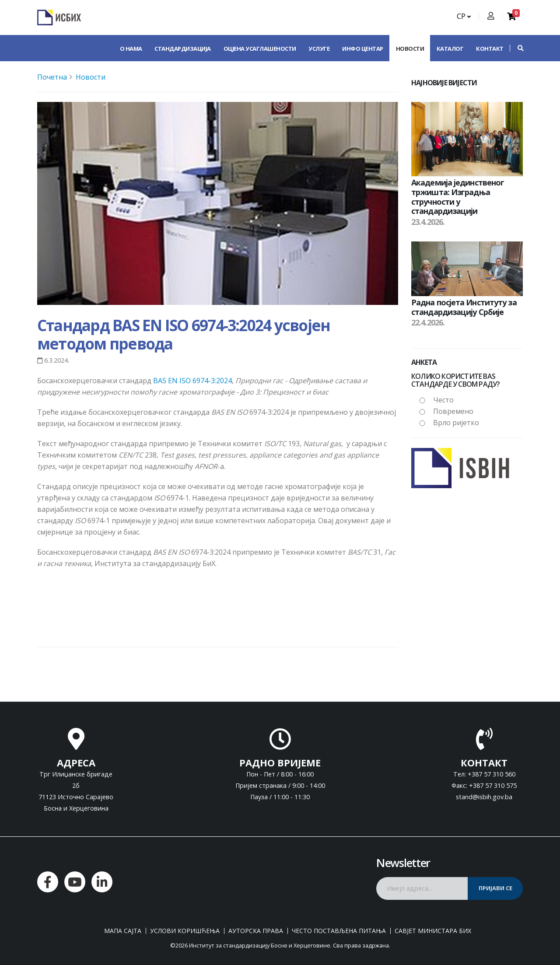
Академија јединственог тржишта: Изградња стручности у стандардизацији (458, 197)
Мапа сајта (123, 931)
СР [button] (464, 16)
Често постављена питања (339, 931)
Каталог (450, 49)
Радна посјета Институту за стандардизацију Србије (464, 307)
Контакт (490, 49)
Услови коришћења (185, 931)
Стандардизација (183, 49)
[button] (516, 48)
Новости (410, 49)
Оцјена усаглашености (260, 49)
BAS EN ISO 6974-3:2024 (192, 381)
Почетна (52, 77)
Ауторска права (256, 931)
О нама (131, 49)
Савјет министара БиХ (433, 931)
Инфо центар (363, 49)
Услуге (319, 49)
